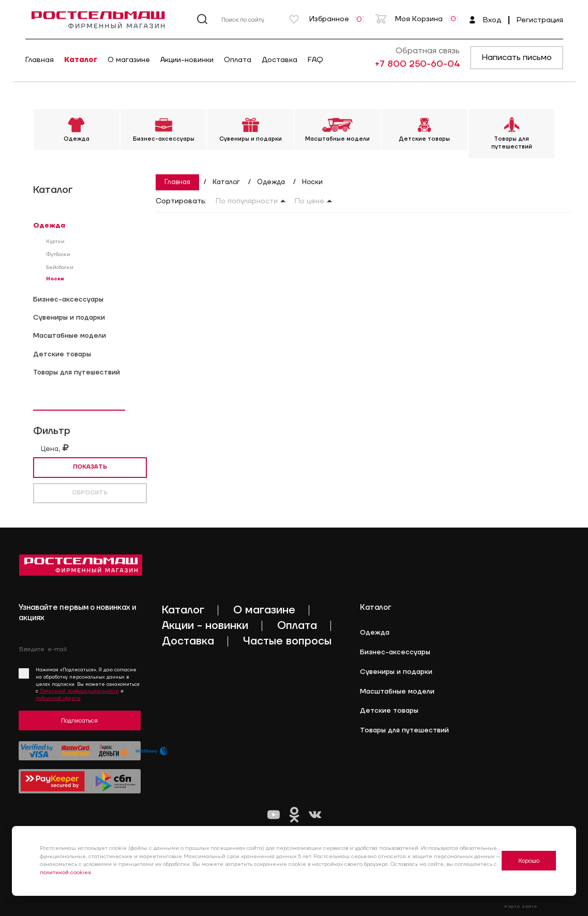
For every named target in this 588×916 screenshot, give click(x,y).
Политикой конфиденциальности (79, 691)
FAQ (315, 60)
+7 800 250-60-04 (417, 64)
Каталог (81, 60)
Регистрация (540, 20)
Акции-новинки (187, 60)
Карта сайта (521, 906)
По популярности (247, 201)
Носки (55, 279)
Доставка (280, 60)
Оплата (238, 60)
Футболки (58, 254)
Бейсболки (60, 267)
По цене (310, 201)
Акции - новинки (205, 626)
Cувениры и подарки (69, 318)
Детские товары (62, 354)
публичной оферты (58, 698)
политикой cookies (65, 873)
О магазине (129, 60)
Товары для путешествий (77, 372)
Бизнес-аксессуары (68, 299)
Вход (485, 20)
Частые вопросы (287, 641)
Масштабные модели (70, 336)
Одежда (49, 226)
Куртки (55, 242)
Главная (40, 60)
